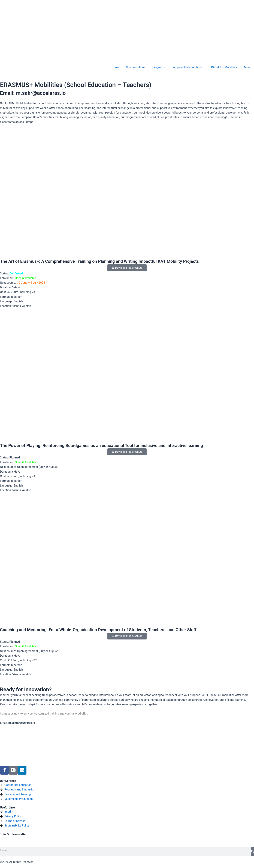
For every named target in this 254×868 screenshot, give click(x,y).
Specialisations (136, 67)
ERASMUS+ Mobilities (223, 67)
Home (115, 67)
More (247, 67)
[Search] (253, 852)
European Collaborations (187, 67)
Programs (159, 67)
